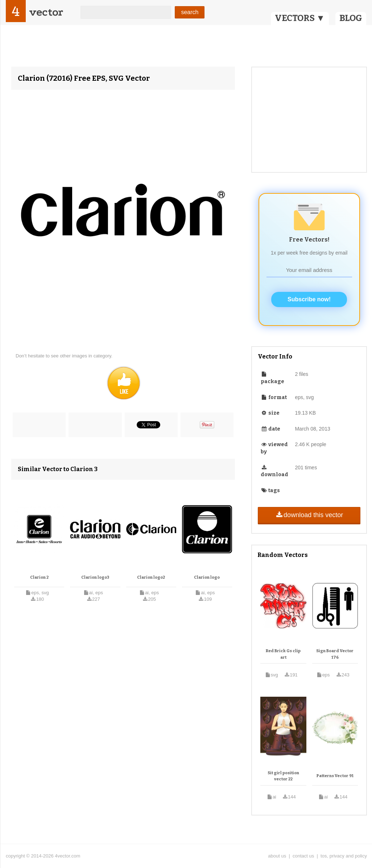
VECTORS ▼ (300, 18)
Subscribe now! (309, 299)
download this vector (309, 515)
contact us (303, 856)
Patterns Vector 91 (335, 776)
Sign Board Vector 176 (335, 654)
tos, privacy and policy (344, 856)
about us (277, 856)
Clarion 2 (39, 577)
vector (46, 12)
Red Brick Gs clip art (283, 654)
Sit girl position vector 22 (283, 776)
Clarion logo (207, 577)
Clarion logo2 (151, 577)
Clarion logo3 (95, 577)
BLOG (351, 18)
